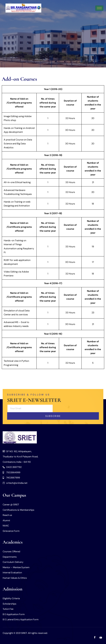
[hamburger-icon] (99, 8)
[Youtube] (101, 638)
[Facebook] (95, 638)
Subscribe (53, 416)
